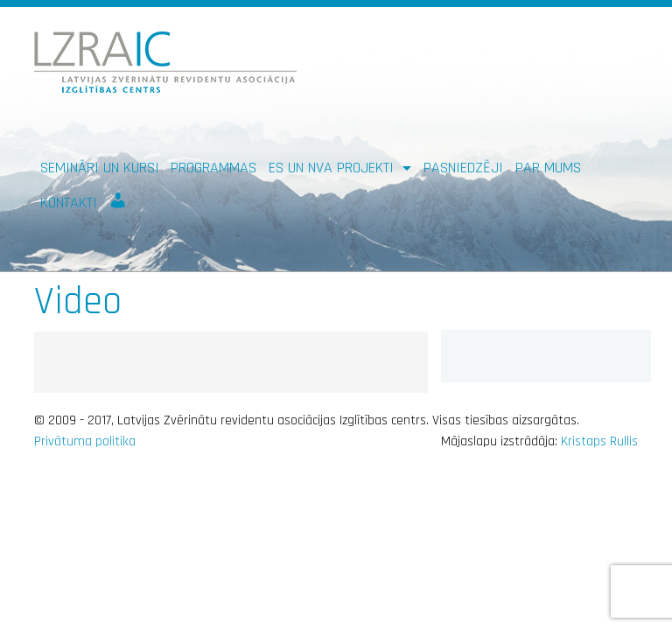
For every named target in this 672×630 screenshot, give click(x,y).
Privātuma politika (85, 441)
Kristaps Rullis (599, 441)
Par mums (548, 168)
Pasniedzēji (463, 168)
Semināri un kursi (100, 168)
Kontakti (69, 203)
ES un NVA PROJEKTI (333, 168)
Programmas (213, 168)
